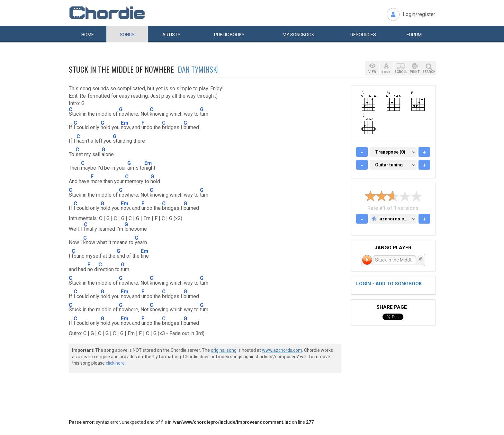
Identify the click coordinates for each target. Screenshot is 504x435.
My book (298, 35)
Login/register (419, 14)
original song (224, 350)
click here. (116, 363)
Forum (414, 35)
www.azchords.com (282, 350)
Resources (363, 35)
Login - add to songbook (389, 284)
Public (229, 35)
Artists (171, 35)
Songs (127, 35)
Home (88, 35)
